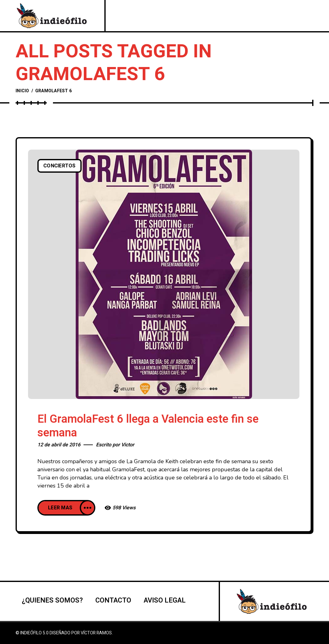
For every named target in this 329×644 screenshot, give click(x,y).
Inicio (22, 91)
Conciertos (60, 166)
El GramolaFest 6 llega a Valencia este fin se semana (148, 426)
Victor (128, 445)
